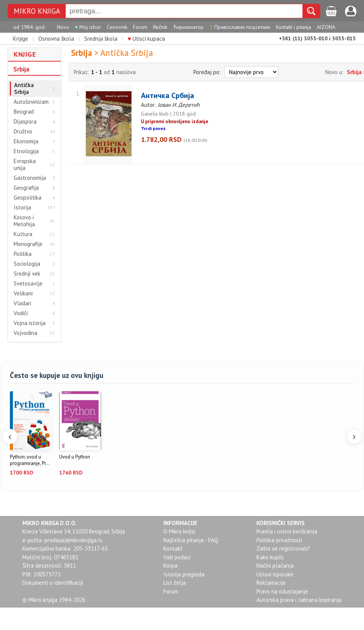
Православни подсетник (240, 27)
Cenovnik (117, 27)
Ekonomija (26, 141)
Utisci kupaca (146, 39)
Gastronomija (30, 178)
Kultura (23, 234)
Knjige (21, 39)
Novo (63, 27)
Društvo (23, 132)
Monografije (28, 244)
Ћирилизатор (188, 27)
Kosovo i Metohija (24, 221)
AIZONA (326, 27)
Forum (140, 27)
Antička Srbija (24, 89)
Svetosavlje (28, 284)
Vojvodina (25, 333)
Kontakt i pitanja (294, 27)
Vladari (22, 303)
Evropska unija (25, 165)
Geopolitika (28, 198)
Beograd (24, 112)
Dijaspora (25, 122)
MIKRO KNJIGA (37, 11)
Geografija (26, 188)
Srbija (21, 69)
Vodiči (21, 313)
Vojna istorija (30, 323)
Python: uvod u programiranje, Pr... (30, 460)
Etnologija (26, 151)
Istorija (22, 208)
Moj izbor (88, 27)
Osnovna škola (56, 39)
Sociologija (27, 264)
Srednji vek (27, 274)
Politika (23, 254)
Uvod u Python (75, 457)
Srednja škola (101, 39)
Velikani (23, 294)
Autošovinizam (31, 102)
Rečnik (160, 27)
